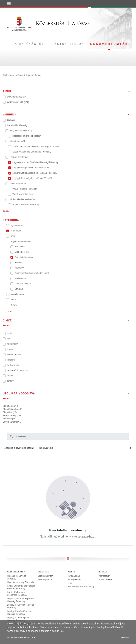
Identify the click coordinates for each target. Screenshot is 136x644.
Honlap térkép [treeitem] (105, 579)
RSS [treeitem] (70, 583)
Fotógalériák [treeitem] (74, 576)
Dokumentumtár (109, 44)
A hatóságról (30, 44)
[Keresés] (12, 437)
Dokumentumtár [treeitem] (45, 576)
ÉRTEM (125, 637)
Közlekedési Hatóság (48, 23)
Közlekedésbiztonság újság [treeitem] (81, 587)
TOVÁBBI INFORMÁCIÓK (21, 637)
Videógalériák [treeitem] (74, 579)
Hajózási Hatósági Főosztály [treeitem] (20, 582)
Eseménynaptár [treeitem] (45, 579)
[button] (68, 90)
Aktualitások (69, 44)
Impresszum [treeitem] (104, 576)
